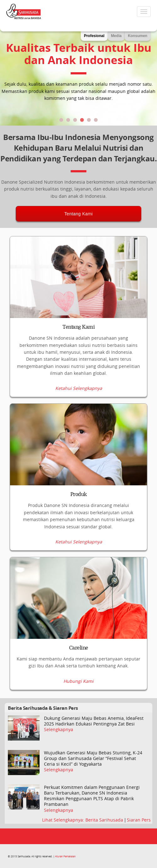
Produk (79, 494)
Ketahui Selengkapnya (79, 388)
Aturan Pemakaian (65, 856)
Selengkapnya (59, 730)
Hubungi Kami (78, 681)
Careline (79, 648)
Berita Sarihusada (105, 820)
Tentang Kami (79, 214)
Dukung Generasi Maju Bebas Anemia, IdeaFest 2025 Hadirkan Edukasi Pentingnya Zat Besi (94, 721)
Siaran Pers (139, 820)
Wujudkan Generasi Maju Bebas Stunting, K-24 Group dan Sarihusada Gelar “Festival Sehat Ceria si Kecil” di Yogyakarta (93, 758)
